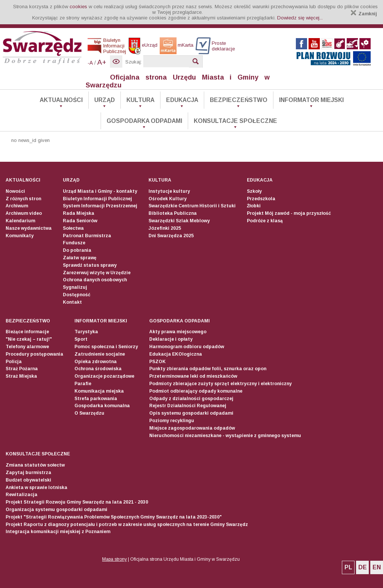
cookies (78, 7)
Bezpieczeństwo (239, 100)
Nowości (15, 191)
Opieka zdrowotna (96, 362)
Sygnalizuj (75, 287)
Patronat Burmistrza (87, 236)
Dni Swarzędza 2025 (171, 236)
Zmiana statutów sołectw (35, 465)
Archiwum (17, 206)
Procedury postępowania (34, 354)
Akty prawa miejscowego (178, 332)
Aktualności (61, 100)
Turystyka (86, 332)
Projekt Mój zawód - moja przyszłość (289, 213)
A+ (102, 62)
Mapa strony (114, 559)
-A (90, 63)
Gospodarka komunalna (102, 406)
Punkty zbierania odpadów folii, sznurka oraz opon (208, 369)
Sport (81, 339)
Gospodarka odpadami (144, 121)
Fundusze (74, 243)
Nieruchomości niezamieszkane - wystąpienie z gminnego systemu (225, 436)
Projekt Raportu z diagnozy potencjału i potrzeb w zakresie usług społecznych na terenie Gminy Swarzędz (127, 524)
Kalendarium (20, 221)
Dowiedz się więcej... (300, 18)
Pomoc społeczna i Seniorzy (106, 347)
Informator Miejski (311, 100)
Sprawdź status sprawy (90, 265)
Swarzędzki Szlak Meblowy (179, 221)
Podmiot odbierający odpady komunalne (196, 391)
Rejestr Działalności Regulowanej (188, 406)
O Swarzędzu (89, 413)
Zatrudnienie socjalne (100, 354)
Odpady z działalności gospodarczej (191, 399)
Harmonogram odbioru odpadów (187, 347)
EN (377, 567)
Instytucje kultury (169, 191)
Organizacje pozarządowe (104, 376)
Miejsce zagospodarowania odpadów (192, 428)
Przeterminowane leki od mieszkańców (193, 376)
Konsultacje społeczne (235, 121)
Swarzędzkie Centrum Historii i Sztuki (192, 206)
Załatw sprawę (80, 258)
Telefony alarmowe (27, 347)
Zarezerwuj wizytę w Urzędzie (97, 273)
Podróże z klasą (265, 221)
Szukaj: (134, 62)
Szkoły (254, 191)
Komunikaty (20, 236)
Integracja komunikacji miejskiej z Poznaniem (58, 532)
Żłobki (254, 206)
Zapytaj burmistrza (28, 473)
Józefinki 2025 (165, 228)
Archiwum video (24, 213)
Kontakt (72, 302)
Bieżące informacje (27, 332)
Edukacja (182, 100)
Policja (14, 362)
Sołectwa (73, 228)
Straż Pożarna (22, 369)
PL (348, 567)
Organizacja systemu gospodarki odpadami (56, 510)
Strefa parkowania (96, 399)
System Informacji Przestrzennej (100, 206)
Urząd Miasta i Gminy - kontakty (100, 191)
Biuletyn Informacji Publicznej (97, 199)
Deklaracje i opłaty (171, 339)
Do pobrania (77, 250)
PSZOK (157, 362)
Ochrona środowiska (98, 369)
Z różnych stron (23, 199)
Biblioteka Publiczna (173, 213)
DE (363, 567)
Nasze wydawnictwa (29, 228)
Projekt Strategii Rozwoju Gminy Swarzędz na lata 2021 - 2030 (77, 502)
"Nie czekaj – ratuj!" (29, 339)
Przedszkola (261, 199)
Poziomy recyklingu (172, 421)
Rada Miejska (79, 213)
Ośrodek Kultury (168, 199)
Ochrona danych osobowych (95, 280)
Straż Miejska (21, 376)
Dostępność (77, 295)
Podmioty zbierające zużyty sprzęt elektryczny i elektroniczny (220, 384)
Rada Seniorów (80, 221)
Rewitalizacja (22, 495)
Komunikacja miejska (99, 391)
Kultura (140, 100)
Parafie (83, 384)
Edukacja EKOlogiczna (176, 354)
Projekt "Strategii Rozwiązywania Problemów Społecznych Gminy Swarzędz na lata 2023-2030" (114, 517)
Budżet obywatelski (28, 480)
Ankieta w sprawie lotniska (36, 488)
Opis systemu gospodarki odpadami (191, 413)
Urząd (105, 100)
